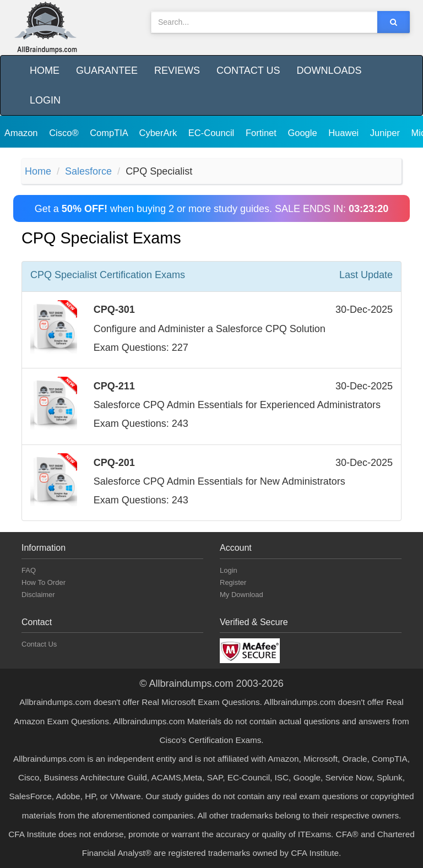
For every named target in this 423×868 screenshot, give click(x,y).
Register (233, 582)
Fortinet (262, 133)
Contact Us (248, 70)
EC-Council (213, 133)
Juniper (386, 133)
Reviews (177, 70)
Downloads (329, 70)
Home (45, 70)
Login (45, 100)
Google (303, 133)
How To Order (44, 582)
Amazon (22, 133)
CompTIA (110, 133)
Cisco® (65, 133)
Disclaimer (38, 595)
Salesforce (88, 171)
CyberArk (159, 133)
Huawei (345, 133)
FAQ (29, 570)
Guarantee (107, 70)
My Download (242, 595)
